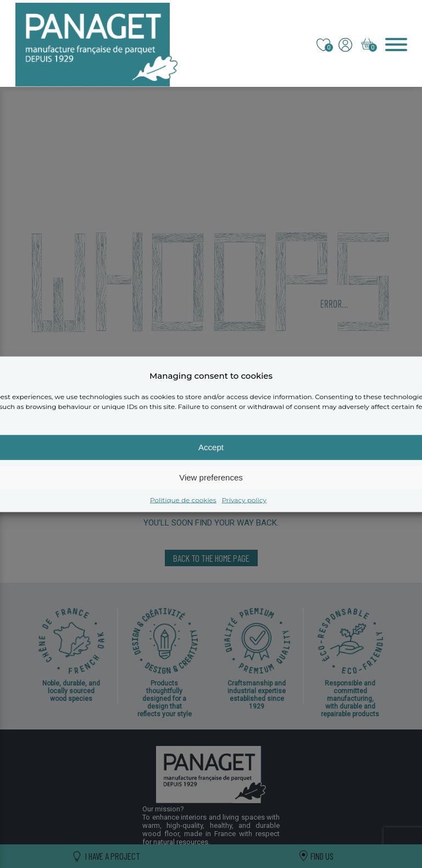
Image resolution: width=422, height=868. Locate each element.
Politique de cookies (183, 499)
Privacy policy (244, 499)
